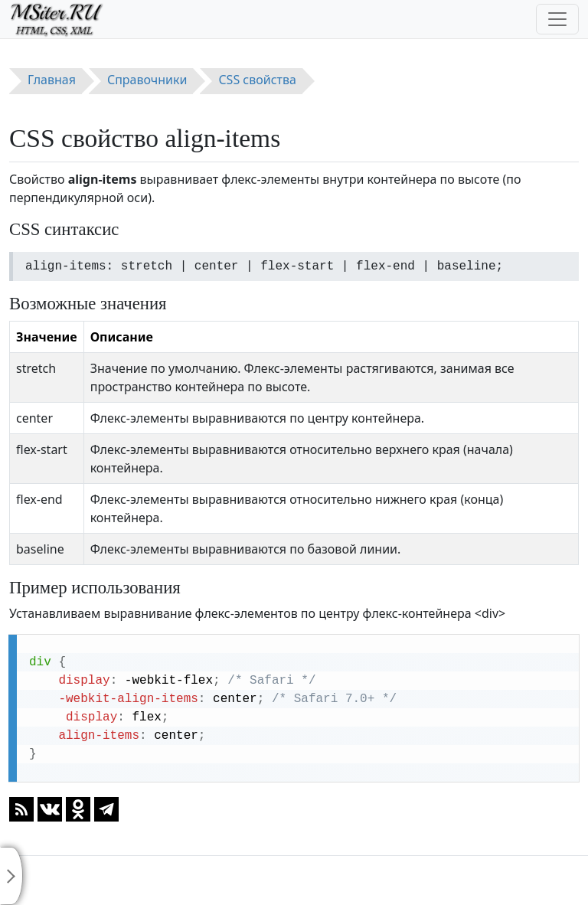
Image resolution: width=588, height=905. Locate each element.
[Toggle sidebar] (11, 876)
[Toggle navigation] (557, 19)
